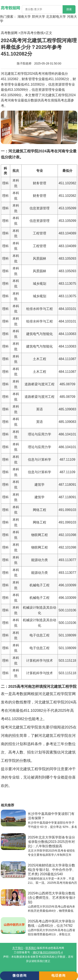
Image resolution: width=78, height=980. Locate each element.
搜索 (69, 9)
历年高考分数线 (32, 33)
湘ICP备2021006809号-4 (48, 952)
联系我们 (31, 948)
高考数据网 (9, 33)
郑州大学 (38, 17)
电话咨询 (58, 976)
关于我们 (18, 948)
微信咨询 (20, 976)
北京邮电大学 (56, 17)
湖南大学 (24, 17)
